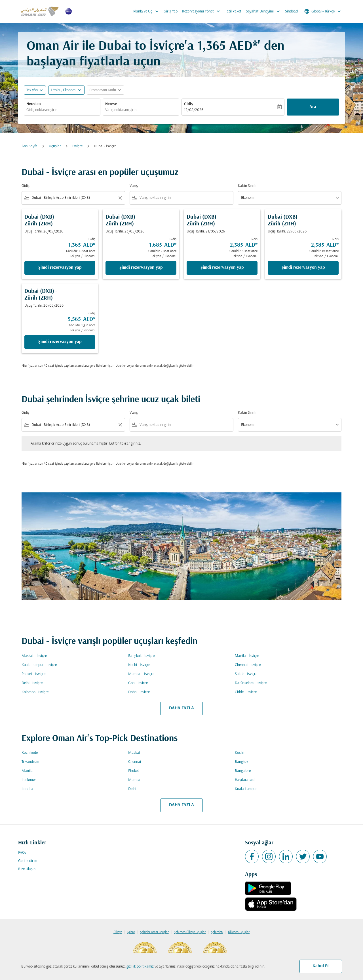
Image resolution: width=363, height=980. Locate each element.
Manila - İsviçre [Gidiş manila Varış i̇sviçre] (247, 656)
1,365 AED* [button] (228, 47)
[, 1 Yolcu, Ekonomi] (64, 90)
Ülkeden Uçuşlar (239, 932)
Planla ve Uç (147, 11)
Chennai (135, 762)
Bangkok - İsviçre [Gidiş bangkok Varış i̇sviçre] (141, 656)
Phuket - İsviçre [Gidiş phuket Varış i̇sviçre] (33, 674)
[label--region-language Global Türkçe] (323, 11)
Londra (27, 789)
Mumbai (135, 780)
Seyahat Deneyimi (264, 11)
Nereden (34, 104)
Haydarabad (245, 780)
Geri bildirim (28, 861)
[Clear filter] (120, 198)
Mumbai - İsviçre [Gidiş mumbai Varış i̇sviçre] (141, 674)
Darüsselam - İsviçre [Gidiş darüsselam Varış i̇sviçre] (251, 683)
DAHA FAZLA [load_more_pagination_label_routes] (181, 708)
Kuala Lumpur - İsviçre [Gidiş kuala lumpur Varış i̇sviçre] (39, 665)
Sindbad (291, 11)
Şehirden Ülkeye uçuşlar (190, 932)
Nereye (111, 104)
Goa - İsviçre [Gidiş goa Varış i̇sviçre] (138, 683)
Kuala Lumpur (246, 789)
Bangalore (243, 771)
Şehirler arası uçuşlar (154, 932)
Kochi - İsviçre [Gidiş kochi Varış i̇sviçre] (139, 665)
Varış (134, 186)
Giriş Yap (171, 11)
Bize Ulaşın (27, 869)
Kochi (239, 753)
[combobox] (62, 110)
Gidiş (188, 104)
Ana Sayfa (29, 146)
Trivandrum (30, 762)
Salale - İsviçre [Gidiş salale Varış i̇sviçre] (246, 674)
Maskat (134, 753)
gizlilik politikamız (140, 967)
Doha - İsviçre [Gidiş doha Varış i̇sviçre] (139, 692)
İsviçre (77, 146)
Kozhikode (30, 753)
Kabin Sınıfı (247, 186)
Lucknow (29, 780)
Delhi (132, 789)
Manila (27, 771)
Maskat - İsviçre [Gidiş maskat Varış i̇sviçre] (34, 656)
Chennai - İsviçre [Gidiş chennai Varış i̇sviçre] (248, 665)
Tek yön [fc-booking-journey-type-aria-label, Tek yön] (32, 90)
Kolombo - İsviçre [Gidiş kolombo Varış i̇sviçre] (35, 692)
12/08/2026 (194, 110)
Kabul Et (321, 966)
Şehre (131, 932)
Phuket (134, 771)
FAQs (22, 853)
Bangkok (241, 762)
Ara (313, 107)
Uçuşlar (55, 146)
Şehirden (217, 932)
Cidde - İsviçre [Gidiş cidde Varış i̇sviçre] (246, 692)
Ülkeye (118, 932)
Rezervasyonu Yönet (202, 11)
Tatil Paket (233, 11)
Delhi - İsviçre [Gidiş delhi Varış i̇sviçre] (32, 683)
